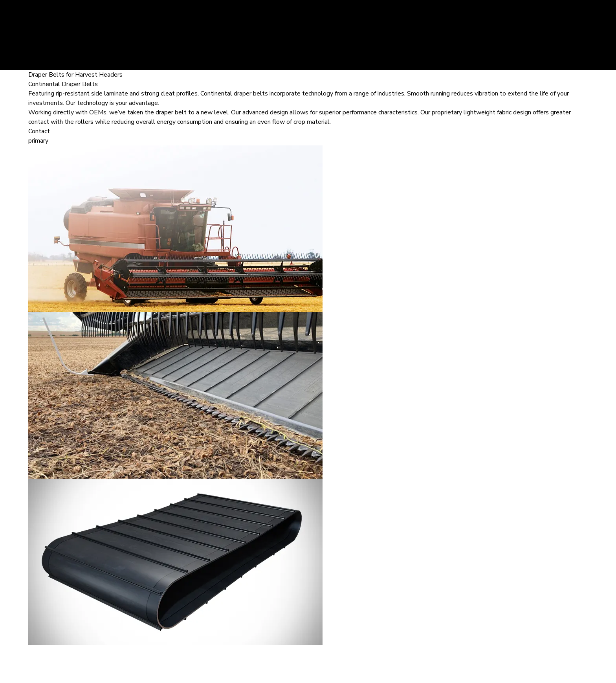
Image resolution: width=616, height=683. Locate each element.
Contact (39, 131)
